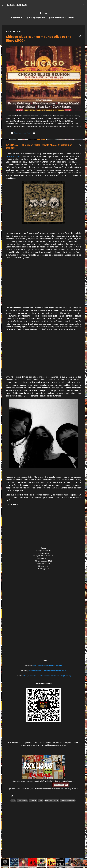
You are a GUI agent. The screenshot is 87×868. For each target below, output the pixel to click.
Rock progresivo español (62, 18)
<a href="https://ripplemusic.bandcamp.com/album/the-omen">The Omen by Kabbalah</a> (43, 614)
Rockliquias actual (52, 801)
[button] (80, 36)
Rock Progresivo (36, 18)
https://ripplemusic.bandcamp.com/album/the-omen (48, 671)
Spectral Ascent (14, 156)
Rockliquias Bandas (68, 801)
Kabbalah (33, 801)
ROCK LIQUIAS (17, 5)
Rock (41, 801)
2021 (13, 801)
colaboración (22, 801)
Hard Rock (17, 18)
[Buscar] (84, 6)
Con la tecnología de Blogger (44, 862)
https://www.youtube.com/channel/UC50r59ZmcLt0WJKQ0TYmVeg (47, 676)
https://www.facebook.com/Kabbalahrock (47, 665)
